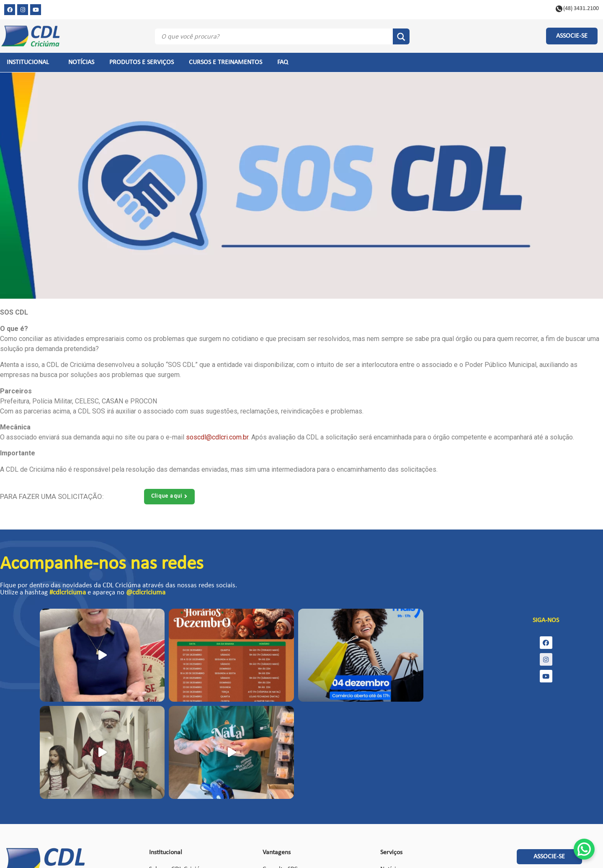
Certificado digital (405, 793)
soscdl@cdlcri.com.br (217, 437)
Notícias (391, 773)
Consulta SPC (280, 773)
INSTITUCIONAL (30, 62)
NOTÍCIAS (81, 62)
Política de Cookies (406, 814)
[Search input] (276, 36)
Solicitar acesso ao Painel (415, 803)
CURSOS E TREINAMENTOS (225, 62)
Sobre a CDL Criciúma (179, 773)
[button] (572, 36)
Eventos (391, 783)
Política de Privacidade (411, 824)
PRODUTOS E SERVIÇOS (142, 62)
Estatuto (160, 783)
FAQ (283, 62)
